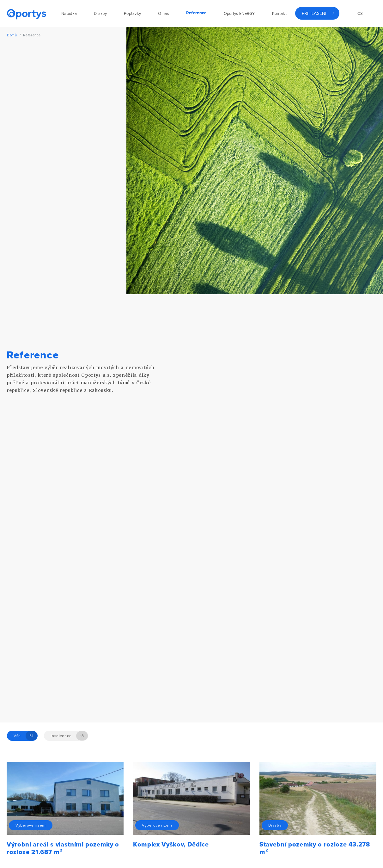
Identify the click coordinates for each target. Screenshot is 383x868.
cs (360, 14)
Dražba (275, 825)
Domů (12, 35)
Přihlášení (314, 13)
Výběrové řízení (31, 825)
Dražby (100, 14)
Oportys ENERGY (239, 14)
